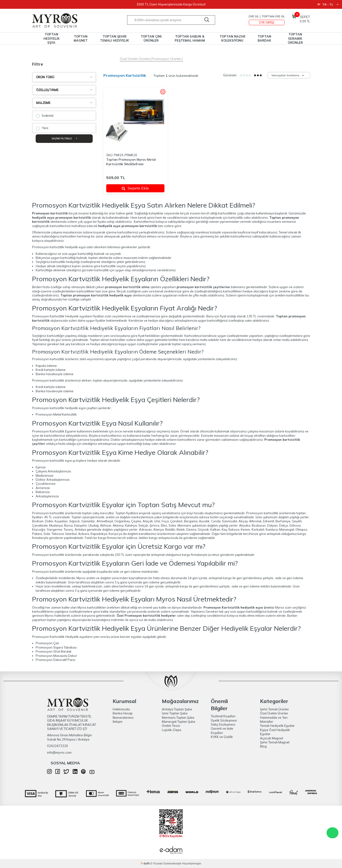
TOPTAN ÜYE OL (273, 16)
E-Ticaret (157, 863)
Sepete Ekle (135, 188)
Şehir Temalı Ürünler (275, 709)
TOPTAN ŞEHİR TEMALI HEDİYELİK (115, 38)
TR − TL (328, 4)
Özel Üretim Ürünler (135, 59)
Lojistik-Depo (172, 730)
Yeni (42, 128)
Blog (263, 746)
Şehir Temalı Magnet (275, 742)
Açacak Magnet (272, 738)
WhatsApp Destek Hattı (332, 833)
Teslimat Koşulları (223, 716)
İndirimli (45, 116)
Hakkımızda (121, 709)
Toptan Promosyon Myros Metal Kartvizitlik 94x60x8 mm (131, 162)
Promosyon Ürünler (166, 59)
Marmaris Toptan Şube (178, 718)
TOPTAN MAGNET (81, 38)
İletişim (118, 722)
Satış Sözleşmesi (223, 724)
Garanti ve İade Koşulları (222, 730)
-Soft (145, 863)
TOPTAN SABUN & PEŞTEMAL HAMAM (190, 38)
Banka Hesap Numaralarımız (123, 715)
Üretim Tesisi (171, 726)
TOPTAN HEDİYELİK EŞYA (52, 39)
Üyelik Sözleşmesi (224, 720)
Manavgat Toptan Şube (179, 722)
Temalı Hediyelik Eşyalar (277, 726)
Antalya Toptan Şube (177, 709)
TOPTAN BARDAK (264, 38)
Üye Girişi (267, 22)
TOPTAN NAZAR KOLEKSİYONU (232, 38)
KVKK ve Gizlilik (222, 737)
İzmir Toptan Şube (175, 713)
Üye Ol (254, 16)
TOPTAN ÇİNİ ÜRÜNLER (151, 38)
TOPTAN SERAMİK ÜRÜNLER (295, 39)
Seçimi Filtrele (64, 138)
